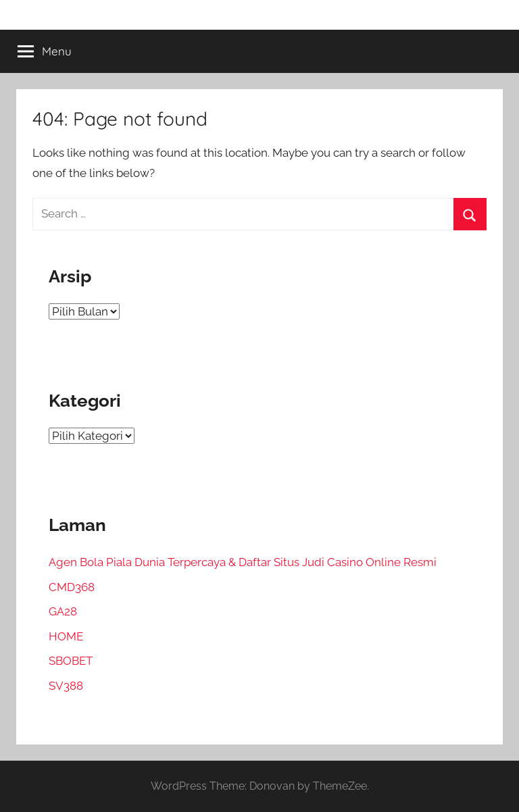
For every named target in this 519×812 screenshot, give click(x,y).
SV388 (66, 686)
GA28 (63, 611)
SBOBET (71, 661)
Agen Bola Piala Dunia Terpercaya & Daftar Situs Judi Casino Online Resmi (243, 562)
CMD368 (72, 587)
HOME (66, 636)
